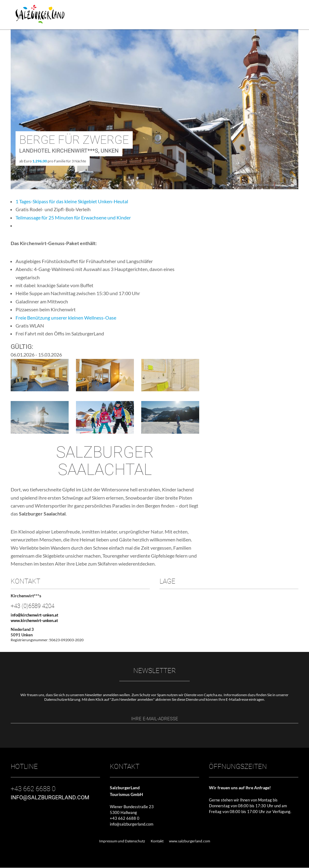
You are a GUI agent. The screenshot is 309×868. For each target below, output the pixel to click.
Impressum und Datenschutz (122, 842)
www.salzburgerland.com (190, 842)
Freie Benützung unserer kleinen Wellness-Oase (66, 318)
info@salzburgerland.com (132, 824)
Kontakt (157, 842)
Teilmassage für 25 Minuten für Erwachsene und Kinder (73, 217)
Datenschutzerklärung (62, 699)
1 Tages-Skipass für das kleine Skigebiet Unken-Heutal (72, 201)
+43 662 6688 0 (125, 819)
